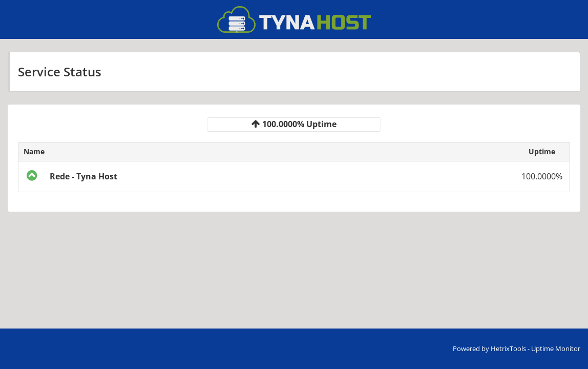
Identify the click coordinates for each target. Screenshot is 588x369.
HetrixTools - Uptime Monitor (535, 348)
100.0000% (542, 176)
